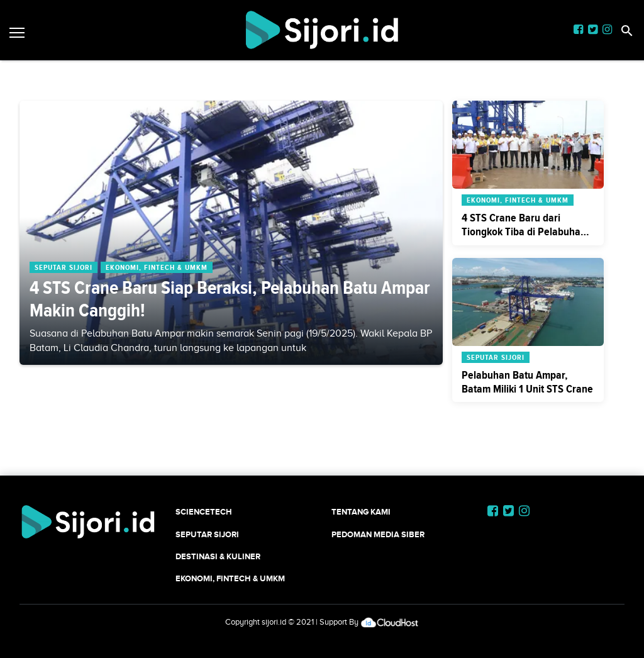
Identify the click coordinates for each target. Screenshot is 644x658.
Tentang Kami (361, 512)
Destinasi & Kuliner (218, 556)
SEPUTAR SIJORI (207, 534)
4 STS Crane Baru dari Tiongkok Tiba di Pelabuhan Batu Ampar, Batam (524, 231)
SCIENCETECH (204, 512)
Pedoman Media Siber (378, 534)
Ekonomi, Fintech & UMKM (230, 578)
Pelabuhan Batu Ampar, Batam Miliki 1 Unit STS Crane (527, 382)
